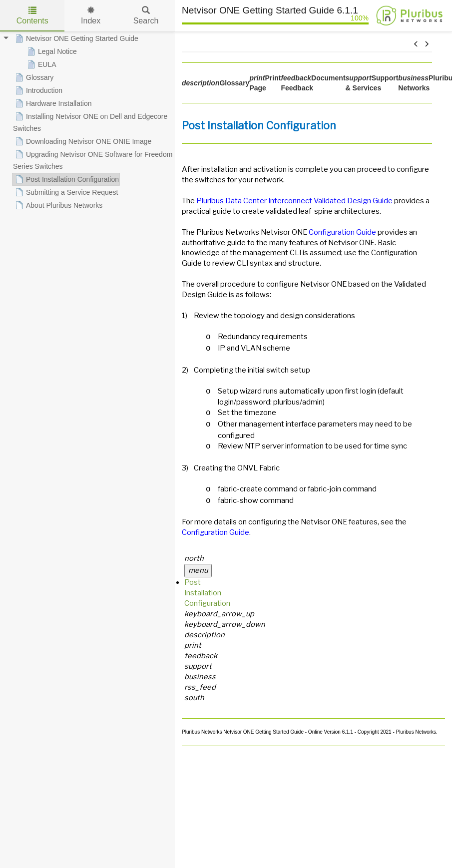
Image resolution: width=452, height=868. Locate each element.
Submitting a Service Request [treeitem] (65, 192)
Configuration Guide (342, 232)
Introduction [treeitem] (38, 90)
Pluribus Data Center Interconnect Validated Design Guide (294, 201)
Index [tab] (91, 16)
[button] (416, 44)
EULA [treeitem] (41, 64)
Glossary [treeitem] (33, 77)
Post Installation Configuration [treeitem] (66, 179)
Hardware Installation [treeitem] (52, 103)
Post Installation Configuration (207, 593)
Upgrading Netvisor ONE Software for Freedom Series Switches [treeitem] (93, 159)
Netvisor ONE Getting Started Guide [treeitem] (76, 38)
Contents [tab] (32, 16)
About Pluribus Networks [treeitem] (58, 205)
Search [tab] (146, 16)
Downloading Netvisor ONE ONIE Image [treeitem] (82, 141)
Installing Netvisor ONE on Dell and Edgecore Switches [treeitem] (90, 121)
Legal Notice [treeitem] (51, 51)
